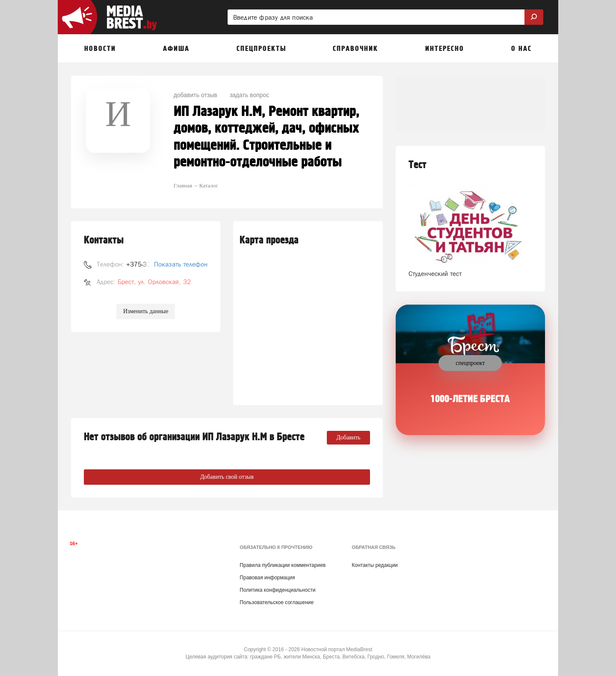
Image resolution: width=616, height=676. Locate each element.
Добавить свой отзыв (227, 477)
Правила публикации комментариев (283, 565)
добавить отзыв (195, 95)
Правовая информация (267, 578)
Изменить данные (146, 311)
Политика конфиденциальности (277, 590)
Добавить (348, 437)
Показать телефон (181, 264)
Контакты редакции (375, 565)
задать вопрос (250, 95)
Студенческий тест (435, 274)
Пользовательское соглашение (277, 602)
